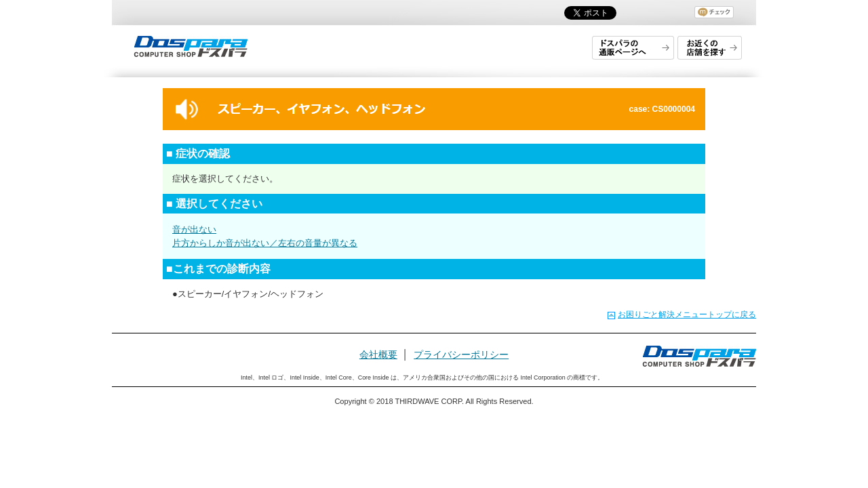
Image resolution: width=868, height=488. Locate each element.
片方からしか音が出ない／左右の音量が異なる (265, 243)
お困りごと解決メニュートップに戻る (687, 314)
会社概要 (378, 354)
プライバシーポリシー (461, 354)
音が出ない (194, 229)
